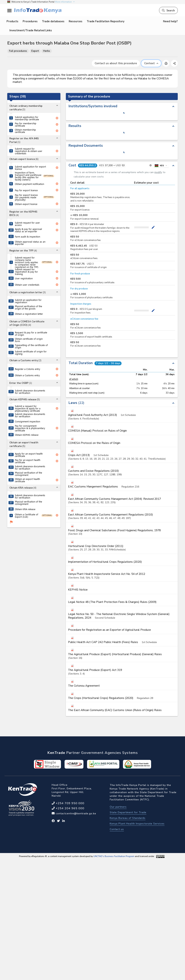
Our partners (118, 807)
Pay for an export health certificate (28, 461)
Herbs (47, 51)
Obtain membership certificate (25, 131)
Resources (76, 21)
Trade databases (53, 21)
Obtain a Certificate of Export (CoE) (26, 516)
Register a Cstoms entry (27, 369)
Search (168, 10)
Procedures (30, 21)
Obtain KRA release (25, 509)
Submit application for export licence (30, 168)
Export (35, 51)
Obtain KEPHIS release (27, 435)
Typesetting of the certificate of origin (31, 346)
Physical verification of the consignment (28, 474)
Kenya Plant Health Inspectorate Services (137, 824)
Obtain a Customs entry (27, 375)
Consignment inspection (27, 421)
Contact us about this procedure (116, 63)
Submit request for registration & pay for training (26, 272)
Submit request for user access (27, 224)
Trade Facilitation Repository (106, 21)
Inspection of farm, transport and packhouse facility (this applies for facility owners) (28, 176)
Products (12, 21)
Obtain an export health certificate (27, 480)
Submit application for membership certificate (27, 118)
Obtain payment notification (29, 184)
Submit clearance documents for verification (30, 392)
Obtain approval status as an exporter (30, 243)
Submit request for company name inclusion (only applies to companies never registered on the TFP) (27, 262)
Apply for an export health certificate (29, 455)
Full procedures (18, 51)
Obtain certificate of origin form (29, 340)
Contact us (117, 829)
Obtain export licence (26, 204)
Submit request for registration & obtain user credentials (29, 151)
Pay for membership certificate (26, 124)
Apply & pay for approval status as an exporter (28, 230)
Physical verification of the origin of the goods (28, 307)
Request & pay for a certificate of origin (31, 334)
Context (151, 63)
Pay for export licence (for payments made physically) (26, 197)
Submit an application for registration (28, 301)
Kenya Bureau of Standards (128, 818)
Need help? (170, 21)
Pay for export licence (26, 190)
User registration (24, 278)
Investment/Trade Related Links (31, 30)
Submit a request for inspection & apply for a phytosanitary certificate (28, 408)
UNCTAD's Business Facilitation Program (114, 856)
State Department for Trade (128, 812)
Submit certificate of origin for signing (31, 353)
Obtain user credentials (27, 285)
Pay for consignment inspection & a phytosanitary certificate (30, 428)
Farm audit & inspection (27, 236)
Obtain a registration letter (29, 314)
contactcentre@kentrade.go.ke (75, 814)
